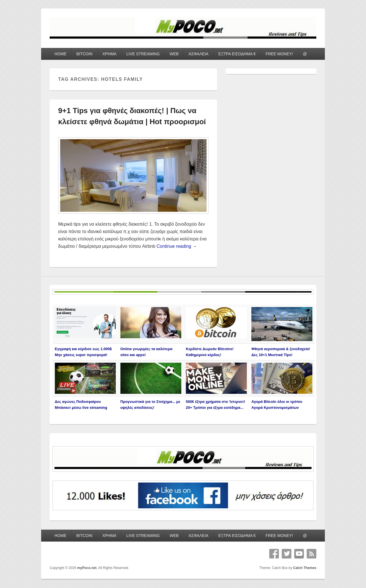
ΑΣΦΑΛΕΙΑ (199, 54)
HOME (60, 54)
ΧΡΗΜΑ (110, 54)
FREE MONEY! (279, 54)
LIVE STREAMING (143, 54)
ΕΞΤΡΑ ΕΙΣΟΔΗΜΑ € (237, 54)
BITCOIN (84, 54)
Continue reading (177, 246)
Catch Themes (305, 568)
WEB (174, 54)
